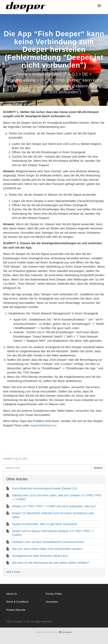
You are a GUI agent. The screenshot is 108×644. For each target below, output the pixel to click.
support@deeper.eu (43, 425)
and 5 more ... (15, 572)
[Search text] (47, 468)
